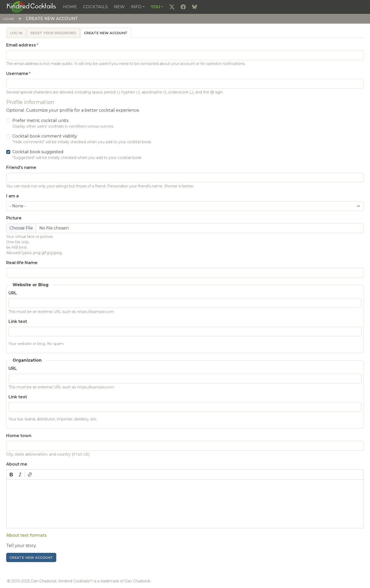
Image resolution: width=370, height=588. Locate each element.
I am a (12, 196)
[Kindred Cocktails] (31, 7)
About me (17, 464)
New (119, 7)
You (155, 7)
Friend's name (21, 167)
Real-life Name (22, 263)
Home (70, 7)
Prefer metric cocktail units (40, 121)
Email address (21, 45)
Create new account (106, 33)
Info (136, 7)
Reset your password (53, 33)
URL (13, 293)
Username (17, 74)
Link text (18, 321)
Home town (19, 436)
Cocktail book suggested (38, 152)
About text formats (26, 535)
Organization (27, 360)
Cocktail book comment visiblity (45, 136)
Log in (16, 33)
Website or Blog (31, 285)
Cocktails (95, 7)
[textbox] (185, 504)
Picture (14, 218)
